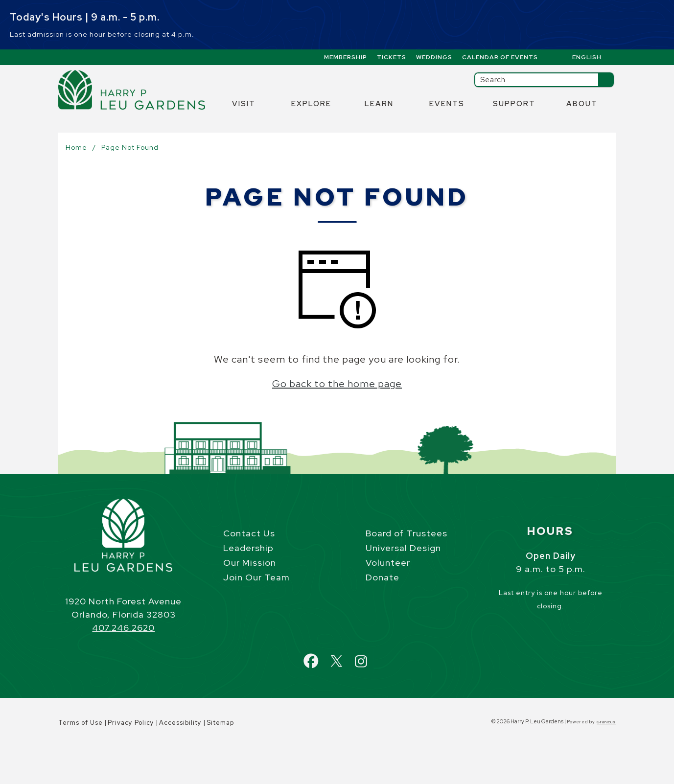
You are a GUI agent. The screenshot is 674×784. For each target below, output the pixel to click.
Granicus (606, 722)
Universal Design (403, 548)
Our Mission (250, 563)
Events (447, 104)
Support (514, 104)
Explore (311, 104)
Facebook (321, 656)
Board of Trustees (407, 533)
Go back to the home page (337, 384)
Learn (379, 104)
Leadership (248, 548)
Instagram (370, 656)
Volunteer (388, 563)
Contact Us (249, 533)
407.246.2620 (123, 628)
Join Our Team (256, 577)
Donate (383, 577)
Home (76, 147)
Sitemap (220, 723)
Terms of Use (81, 723)
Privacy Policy (131, 723)
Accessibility (180, 723)
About (582, 104)
